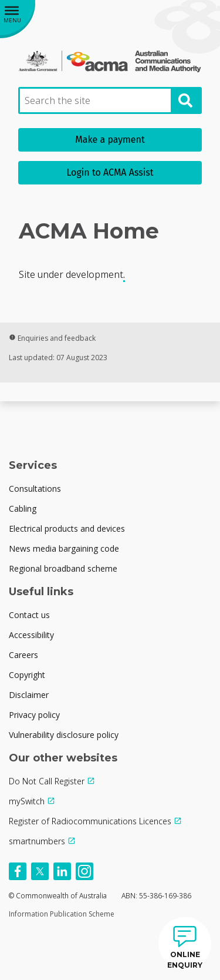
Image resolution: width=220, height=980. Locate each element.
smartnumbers (37, 841)
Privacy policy (34, 715)
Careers (23, 655)
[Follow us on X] (40, 871)
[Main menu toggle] (18, 18)
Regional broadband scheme (63, 568)
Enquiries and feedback (52, 338)
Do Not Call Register (47, 781)
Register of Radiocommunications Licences (90, 821)
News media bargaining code (64, 548)
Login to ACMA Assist (110, 172)
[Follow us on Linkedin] (62, 871)
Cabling (23, 509)
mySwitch (27, 801)
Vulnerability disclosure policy (64, 735)
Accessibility (31, 635)
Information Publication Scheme (62, 914)
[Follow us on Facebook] (18, 871)
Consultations (35, 489)
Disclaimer (29, 695)
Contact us (29, 615)
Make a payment (110, 140)
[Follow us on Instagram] (84, 871)
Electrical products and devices (67, 528)
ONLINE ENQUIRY (185, 960)
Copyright (27, 675)
